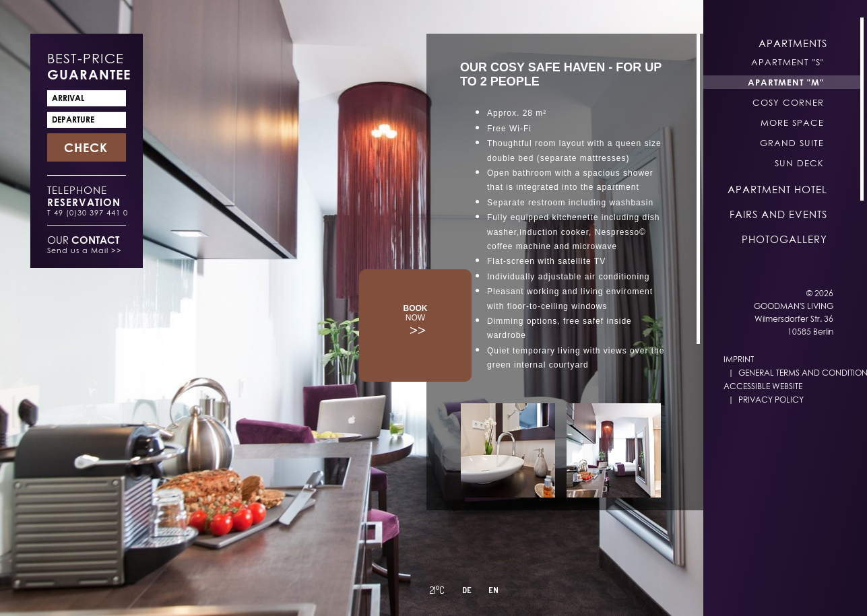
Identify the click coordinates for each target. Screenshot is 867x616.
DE (467, 590)
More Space (792, 123)
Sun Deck (799, 163)
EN (493, 590)
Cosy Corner (788, 102)
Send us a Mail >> (85, 250)
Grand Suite (792, 143)
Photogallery (784, 239)
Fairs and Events (778, 214)
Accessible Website (763, 386)
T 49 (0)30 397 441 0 (88, 212)
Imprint (739, 359)
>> (416, 320)
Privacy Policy (771, 400)
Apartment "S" (788, 62)
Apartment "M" (786, 82)
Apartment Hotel (777, 189)
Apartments (793, 43)
